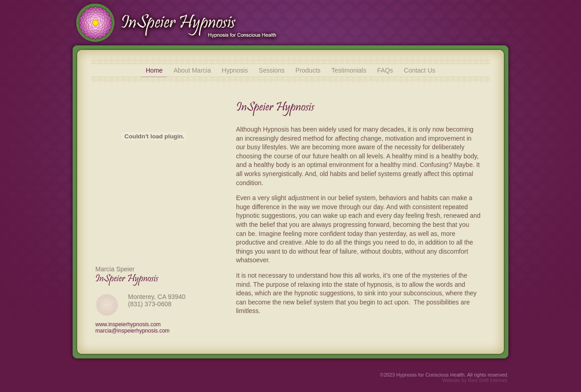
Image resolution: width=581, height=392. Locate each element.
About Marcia (192, 70)
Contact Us (420, 70)
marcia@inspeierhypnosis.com (133, 331)
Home (154, 70)
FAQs (385, 70)
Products (308, 70)
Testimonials (349, 70)
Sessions (272, 70)
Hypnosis (235, 70)
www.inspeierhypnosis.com (128, 324)
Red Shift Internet (487, 380)
